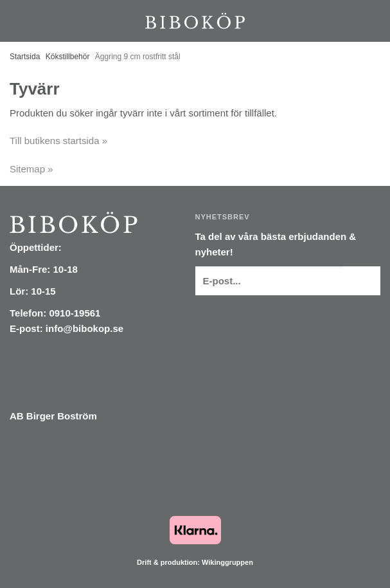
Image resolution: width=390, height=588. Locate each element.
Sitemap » (31, 169)
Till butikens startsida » (58, 141)
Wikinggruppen (227, 562)
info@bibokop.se (84, 328)
